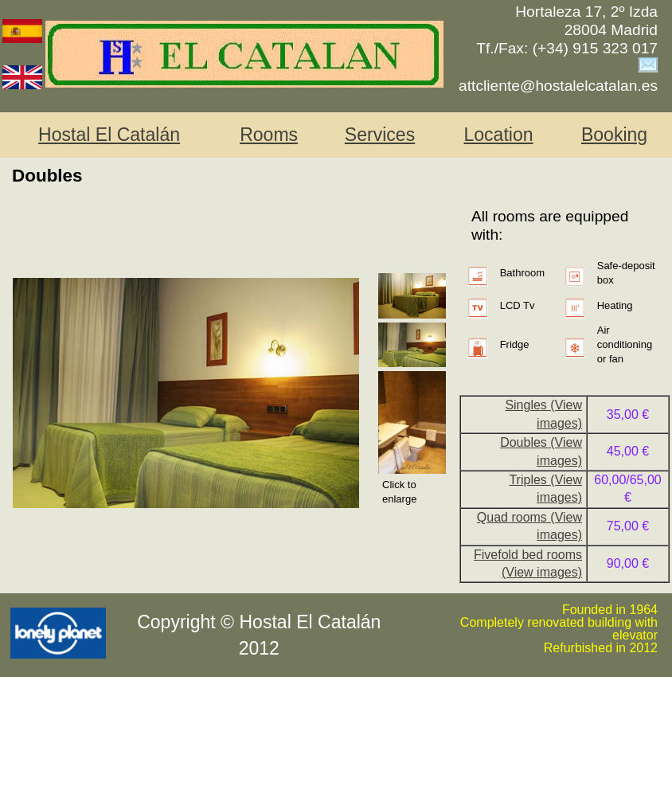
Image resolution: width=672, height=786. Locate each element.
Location (498, 135)
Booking (614, 135)
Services (380, 135)
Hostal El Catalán (109, 135)
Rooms (269, 135)
